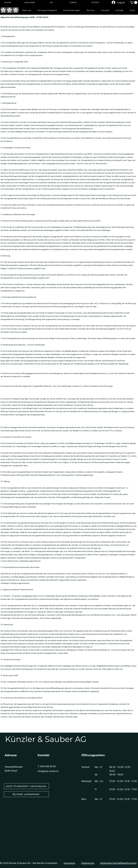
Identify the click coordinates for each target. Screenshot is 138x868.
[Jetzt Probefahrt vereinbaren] (26, 786)
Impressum (69, 863)
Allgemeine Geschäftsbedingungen (118, 863)
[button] (134, 3)
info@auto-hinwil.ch (48, 771)
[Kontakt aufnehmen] (26, 794)
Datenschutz (88, 863)
